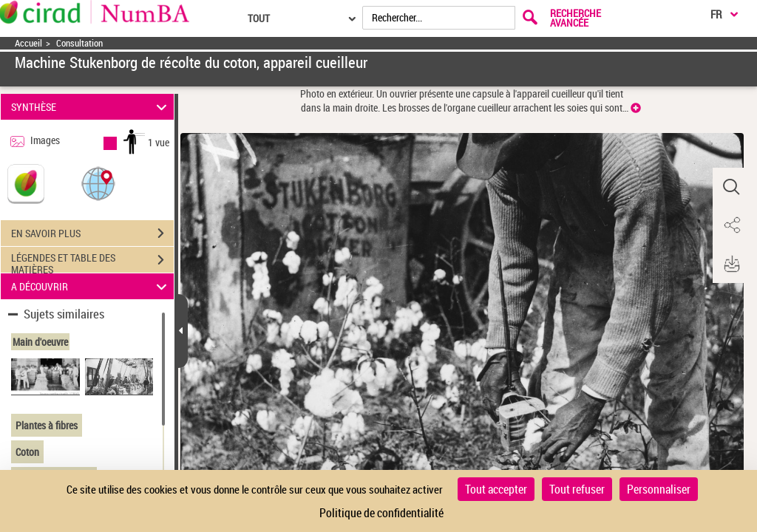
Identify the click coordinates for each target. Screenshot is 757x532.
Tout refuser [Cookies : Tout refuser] (577, 489)
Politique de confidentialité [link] (381, 513)
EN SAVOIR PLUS (92, 233)
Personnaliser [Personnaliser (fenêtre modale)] (659, 489)
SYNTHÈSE (91, 107)
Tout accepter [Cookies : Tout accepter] (496, 489)
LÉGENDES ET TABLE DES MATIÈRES (92, 262)
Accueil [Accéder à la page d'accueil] (28, 43)
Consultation (79, 43)
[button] (98, 183)
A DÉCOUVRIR (91, 286)
